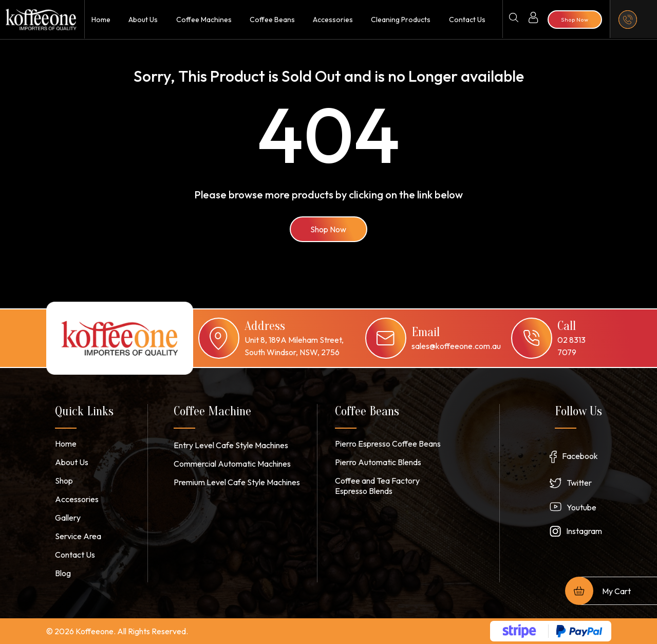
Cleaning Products (401, 20)
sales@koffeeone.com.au (456, 346)
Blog (63, 573)
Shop (64, 481)
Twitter (579, 483)
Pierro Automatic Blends (378, 462)
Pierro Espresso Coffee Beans (388, 444)
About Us (143, 20)
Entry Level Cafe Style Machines (231, 445)
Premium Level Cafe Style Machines (237, 482)
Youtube (581, 507)
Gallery (68, 518)
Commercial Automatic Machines (232, 464)
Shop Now (329, 229)
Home (101, 20)
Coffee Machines (204, 20)
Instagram (584, 531)
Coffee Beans (272, 20)
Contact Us (467, 20)
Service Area (78, 536)
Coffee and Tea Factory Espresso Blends (377, 486)
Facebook (580, 456)
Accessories (333, 20)
